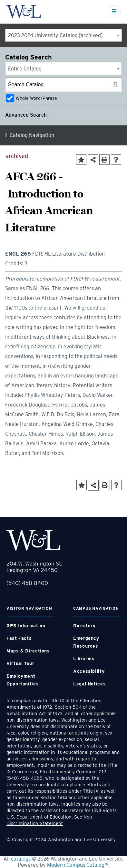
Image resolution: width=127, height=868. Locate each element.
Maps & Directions (28, 651)
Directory (84, 626)
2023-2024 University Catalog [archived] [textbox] (55, 35)
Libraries (84, 659)
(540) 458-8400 (27, 583)
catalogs (21, 859)
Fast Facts (19, 638)
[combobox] (64, 35)
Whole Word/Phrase (36, 98)
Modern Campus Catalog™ (78, 865)
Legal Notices (89, 684)
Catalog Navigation (32, 135)
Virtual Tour (20, 663)
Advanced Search (26, 115)
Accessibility (89, 671)
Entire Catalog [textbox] (25, 69)
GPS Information (26, 626)
